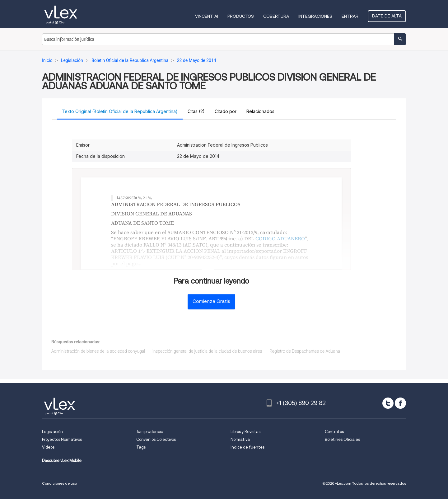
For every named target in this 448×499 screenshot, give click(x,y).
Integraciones (315, 16)
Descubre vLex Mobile (62, 461)
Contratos (334, 432)
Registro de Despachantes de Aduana (305, 351)
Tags (141, 447)
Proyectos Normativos (62, 439)
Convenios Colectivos (156, 439)
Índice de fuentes (247, 447)
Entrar (350, 16)
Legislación (52, 432)
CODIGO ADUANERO (280, 238)
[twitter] (388, 403)
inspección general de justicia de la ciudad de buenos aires (207, 351)
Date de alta (387, 16)
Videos (48, 447)
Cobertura (276, 16)
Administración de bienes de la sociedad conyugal (98, 351)
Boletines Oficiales (342, 439)
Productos (241, 16)
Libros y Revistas (245, 432)
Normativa (240, 439)
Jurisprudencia (150, 432)
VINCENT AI (207, 16)
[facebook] (400, 403)
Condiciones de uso (59, 483)
